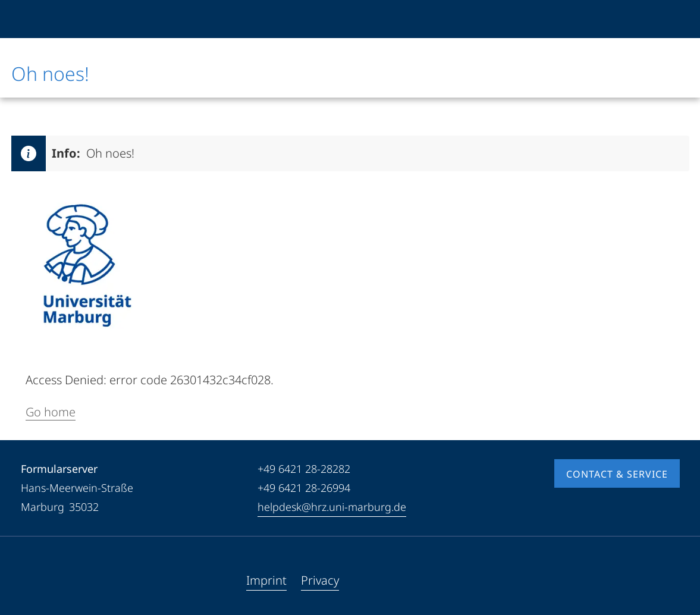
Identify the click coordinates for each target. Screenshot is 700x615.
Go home (51, 412)
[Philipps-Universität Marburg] (51, 19)
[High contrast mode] (670, 19)
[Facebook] (30, 581)
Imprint (266, 580)
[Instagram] (68, 581)
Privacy (320, 580)
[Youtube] (49, 581)
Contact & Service (617, 474)
